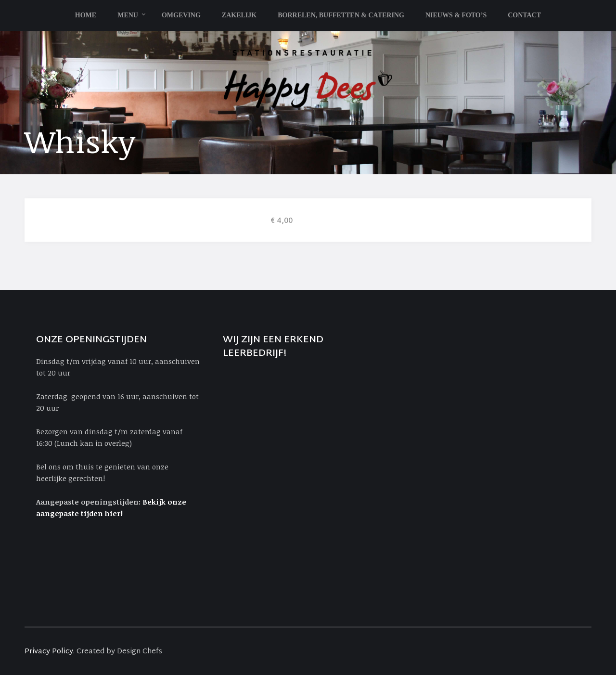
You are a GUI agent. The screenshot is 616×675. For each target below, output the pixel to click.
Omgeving (181, 15)
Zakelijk (239, 15)
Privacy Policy (49, 652)
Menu (128, 15)
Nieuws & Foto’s (456, 15)
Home (86, 15)
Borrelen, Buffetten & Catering (341, 15)
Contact (524, 15)
